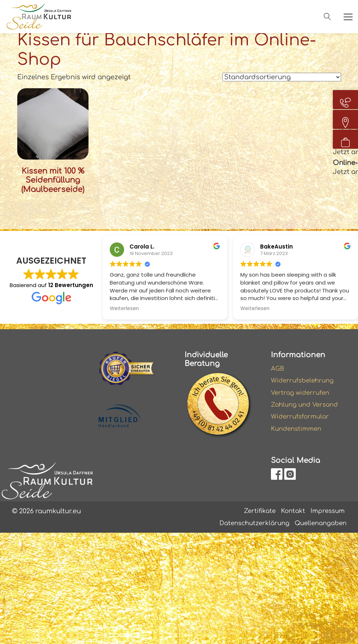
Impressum (326, 513)
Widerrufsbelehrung (304, 379)
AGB (278, 367)
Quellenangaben (318, 526)
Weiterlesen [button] (124, 307)
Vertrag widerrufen (302, 392)
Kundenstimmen (298, 430)
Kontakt (290, 513)
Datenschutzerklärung (248, 526)
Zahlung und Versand (307, 405)
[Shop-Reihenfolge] (282, 77)
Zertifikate (255, 513)
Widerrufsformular (302, 417)
